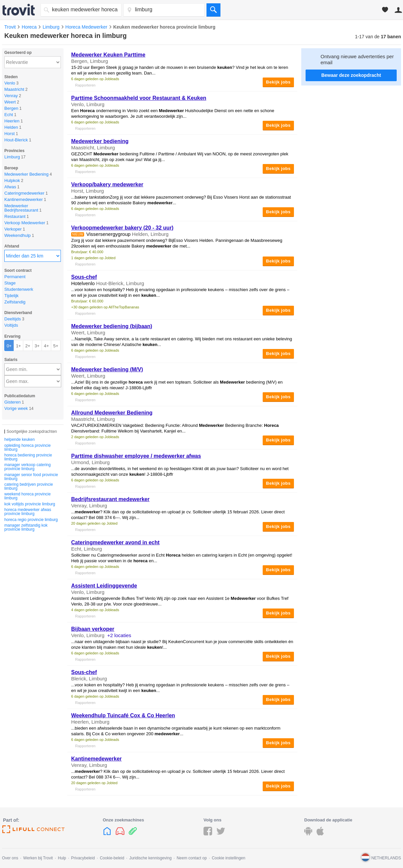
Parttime (108, 55)
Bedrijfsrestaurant (110, 499)
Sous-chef (84, 277)
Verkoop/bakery (107, 184)
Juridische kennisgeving (150, 858)
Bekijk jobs (278, 82)
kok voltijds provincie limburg (30, 504)
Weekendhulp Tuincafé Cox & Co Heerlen (123, 715)
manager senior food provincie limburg (31, 477)
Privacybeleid (83, 858)
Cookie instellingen (229, 858)
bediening (100, 141)
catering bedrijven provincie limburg (29, 486)
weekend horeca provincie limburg (27, 496)
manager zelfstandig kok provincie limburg (26, 527)
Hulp (62, 858)
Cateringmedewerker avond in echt (115, 542)
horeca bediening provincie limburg (28, 457)
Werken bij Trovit (38, 858)
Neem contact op (192, 858)
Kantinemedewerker (96, 759)
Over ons (10, 858)
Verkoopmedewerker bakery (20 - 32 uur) (122, 228)
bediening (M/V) (107, 369)
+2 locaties (119, 635)
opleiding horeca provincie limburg (27, 447)
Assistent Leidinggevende (104, 586)
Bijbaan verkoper (93, 629)
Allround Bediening (112, 413)
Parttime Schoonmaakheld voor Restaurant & (139, 98)
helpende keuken (19, 439)
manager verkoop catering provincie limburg (27, 467)
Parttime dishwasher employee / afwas (136, 456)
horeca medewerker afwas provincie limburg (28, 512)
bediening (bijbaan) (112, 326)
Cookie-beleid (112, 858)
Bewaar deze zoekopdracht (351, 75)
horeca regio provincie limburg (31, 520)
